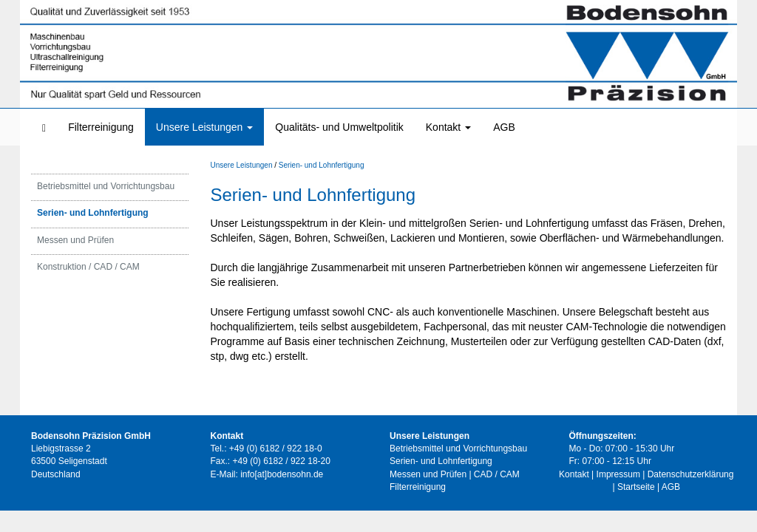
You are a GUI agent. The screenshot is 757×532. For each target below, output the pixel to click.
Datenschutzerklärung (691, 474)
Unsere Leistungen (204, 127)
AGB (504, 127)
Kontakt (448, 127)
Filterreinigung (101, 127)
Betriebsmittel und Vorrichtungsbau (106, 189)
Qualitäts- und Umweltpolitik (339, 127)
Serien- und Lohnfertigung (93, 216)
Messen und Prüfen (75, 242)
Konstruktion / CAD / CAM (88, 269)
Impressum (618, 474)
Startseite (636, 487)
